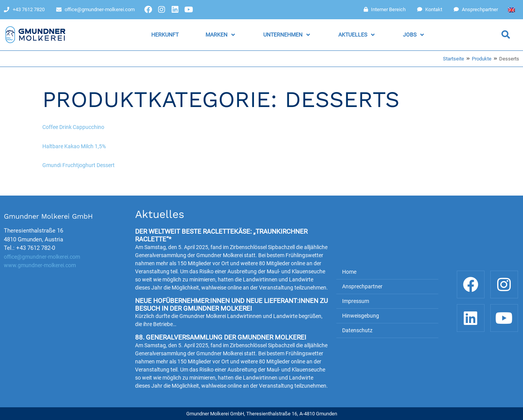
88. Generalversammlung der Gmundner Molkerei (221, 337)
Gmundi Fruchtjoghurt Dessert (79, 165)
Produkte (482, 59)
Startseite (454, 59)
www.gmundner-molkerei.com (40, 265)
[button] (221, 35)
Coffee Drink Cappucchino (73, 127)
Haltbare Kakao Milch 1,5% (74, 146)
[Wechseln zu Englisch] (511, 10)
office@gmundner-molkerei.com (42, 257)
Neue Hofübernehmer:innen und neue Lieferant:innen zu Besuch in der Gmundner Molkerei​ (231, 305)
